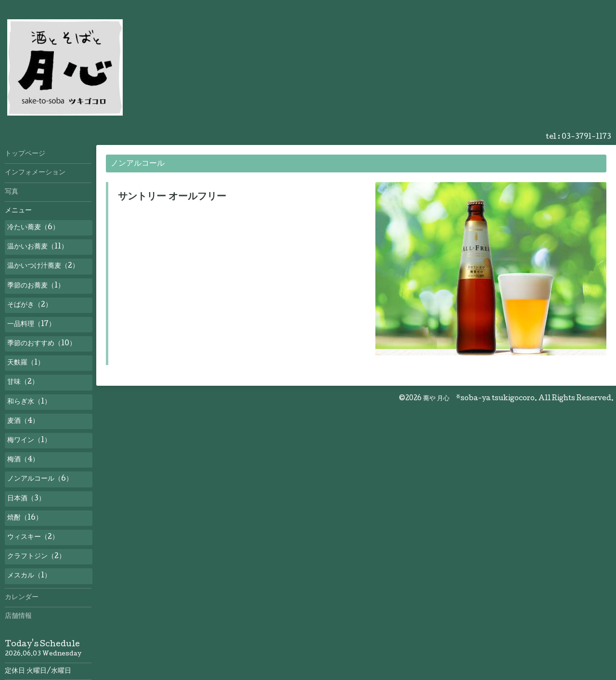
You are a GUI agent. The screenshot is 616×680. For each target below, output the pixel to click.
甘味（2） (23, 382)
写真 (12, 192)
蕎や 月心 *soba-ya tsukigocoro (479, 399)
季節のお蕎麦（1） (36, 286)
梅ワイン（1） (29, 441)
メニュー (18, 211)
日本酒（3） (26, 499)
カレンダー (22, 598)
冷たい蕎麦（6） (33, 228)
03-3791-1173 (586, 137)
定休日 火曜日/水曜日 (38, 671)
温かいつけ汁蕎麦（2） (43, 266)
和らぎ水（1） (29, 402)
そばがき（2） (30, 305)
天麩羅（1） (26, 363)
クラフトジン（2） (36, 557)
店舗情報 (18, 616)
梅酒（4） (23, 460)
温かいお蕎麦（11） (38, 247)
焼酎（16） (25, 518)
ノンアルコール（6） (40, 479)
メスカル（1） (29, 576)
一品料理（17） (31, 325)
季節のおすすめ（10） (42, 344)
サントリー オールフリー (172, 197)
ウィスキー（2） (33, 537)
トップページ (25, 154)
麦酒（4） (23, 421)
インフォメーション (35, 173)
